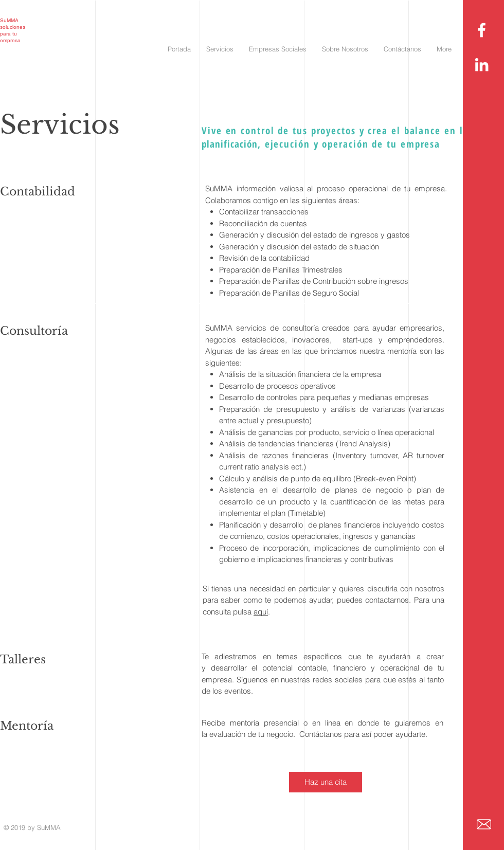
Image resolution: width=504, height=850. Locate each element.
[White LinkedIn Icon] (482, 65)
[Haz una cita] (326, 782)
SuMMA (9, 20)
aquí (261, 612)
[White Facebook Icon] (482, 30)
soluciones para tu (13, 30)
